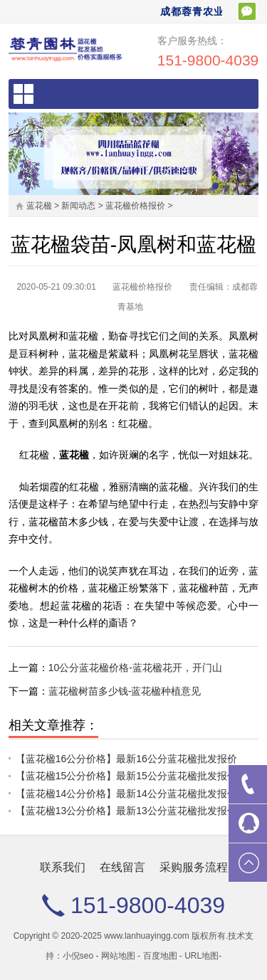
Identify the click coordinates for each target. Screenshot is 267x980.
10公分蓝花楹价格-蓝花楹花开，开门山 (135, 668)
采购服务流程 (194, 867)
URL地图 (201, 956)
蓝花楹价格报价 (135, 206)
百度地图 (160, 956)
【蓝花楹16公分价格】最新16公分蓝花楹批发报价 (126, 759)
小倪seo (78, 956)
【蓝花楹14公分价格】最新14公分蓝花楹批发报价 (126, 794)
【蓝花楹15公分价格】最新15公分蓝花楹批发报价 (126, 776)
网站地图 (118, 956)
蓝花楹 (39, 206)
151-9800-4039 (208, 60)
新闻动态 (78, 206)
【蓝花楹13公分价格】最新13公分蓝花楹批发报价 (126, 811)
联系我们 (63, 867)
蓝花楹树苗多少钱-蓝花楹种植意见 (125, 691)
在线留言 (122, 867)
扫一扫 (247, 11)
